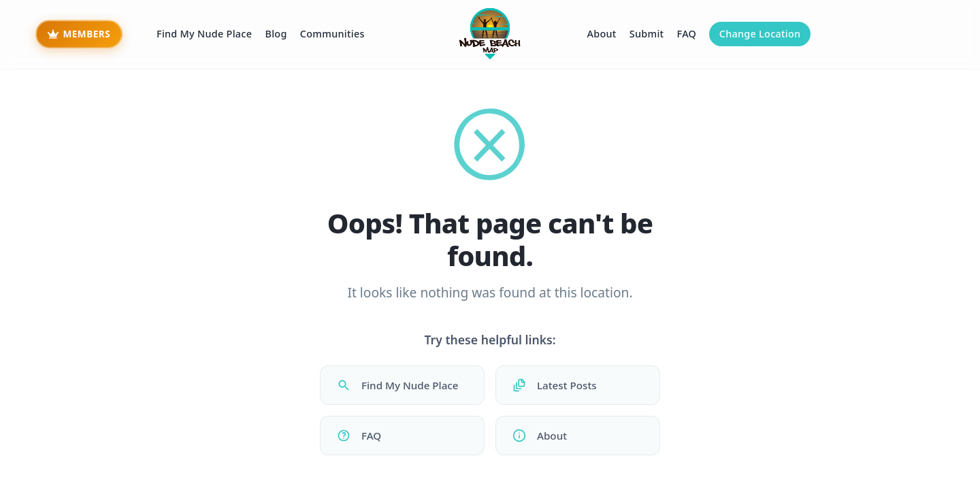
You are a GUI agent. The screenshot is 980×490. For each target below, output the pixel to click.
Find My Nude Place (204, 34)
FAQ (687, 34)
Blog (276, 34)
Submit (647, 34)
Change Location (760, 34)
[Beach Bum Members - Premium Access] (79, 34)
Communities (332, 34)
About (601, 34)
